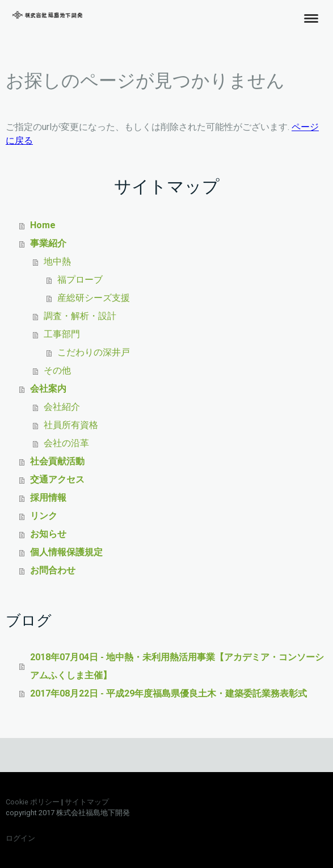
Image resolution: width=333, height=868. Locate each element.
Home (43, 225)
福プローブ (80, 280)
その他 (57, 370)
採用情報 (48, 498)
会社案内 (48, 389)
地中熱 (57, 261)
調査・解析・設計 (80, 316)
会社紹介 (62, 407)
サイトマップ (87, 802)
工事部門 (62, 334)
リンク (44, 516)
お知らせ (48, 534)
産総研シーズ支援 (94, 298)
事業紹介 (48, 243)
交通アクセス (57, 479)
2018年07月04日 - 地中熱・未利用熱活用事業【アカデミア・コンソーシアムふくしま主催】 (177, 666)
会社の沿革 (66, 443)
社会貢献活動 (57, 461)
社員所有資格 (71, 425)
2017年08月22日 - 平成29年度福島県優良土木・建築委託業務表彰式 (168, 693)
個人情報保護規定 (66, 552)
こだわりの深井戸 (94, 352)
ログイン (20, 838)
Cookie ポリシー (33, 802)
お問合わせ (53, 570)
